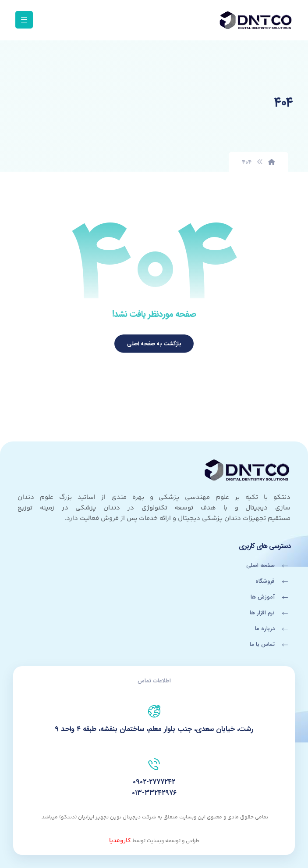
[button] (24, 20)
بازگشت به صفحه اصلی (154, 344)
